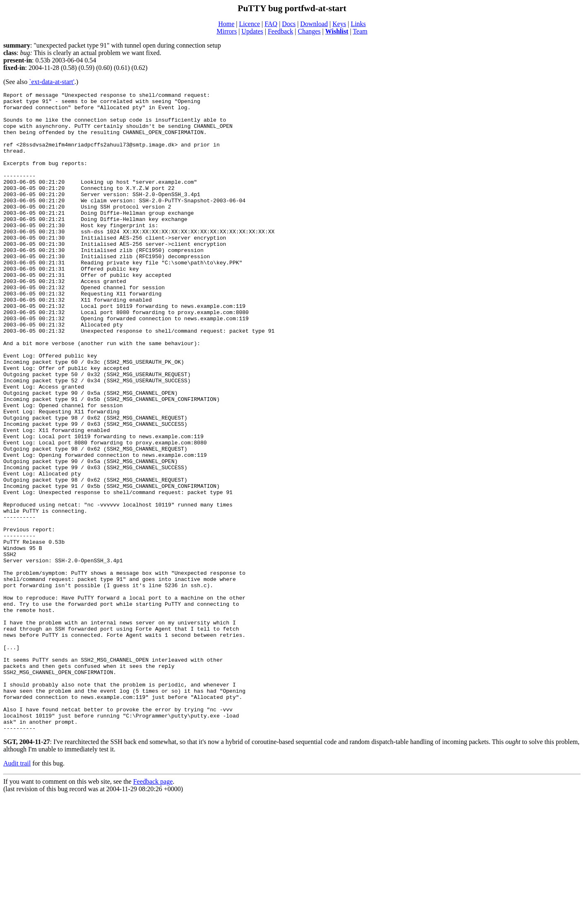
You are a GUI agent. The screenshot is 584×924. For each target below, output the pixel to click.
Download (314, 24)
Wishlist (337, 31)
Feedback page (153, 909)
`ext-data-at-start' (52, 82)
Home (226, 24)
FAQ (271, 24)
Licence (249, 24)
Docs (289, 24)
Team (360, 31)
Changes (309, 31)
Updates (252, 31)
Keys (339, 24)
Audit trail (17, 891)
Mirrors (227, 31)
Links (358, 24)
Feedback (280, 31)
